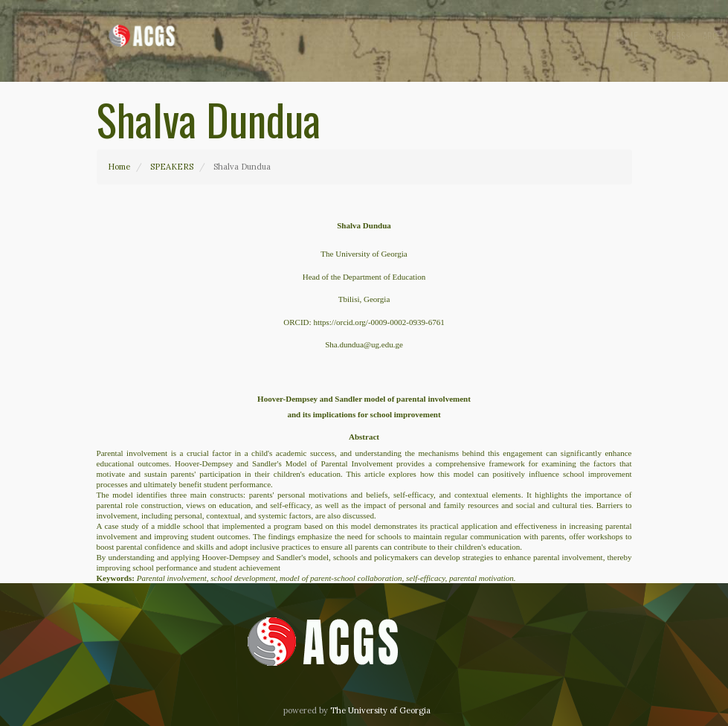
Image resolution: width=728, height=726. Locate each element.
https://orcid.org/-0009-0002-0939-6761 (379, 322)
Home (398, 37)
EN (622, 37)
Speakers (441, 36)
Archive (493, 36)
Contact (572, 37)
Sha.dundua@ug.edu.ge (364, 344)
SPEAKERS (172, 167)
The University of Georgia (380, 710)
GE (602, 37)
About (535, 37)
